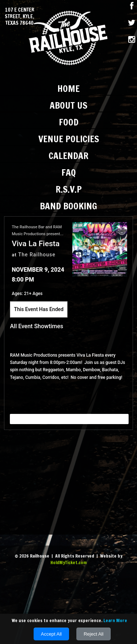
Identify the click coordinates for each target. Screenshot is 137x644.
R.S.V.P (69, 189)
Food (69, 122)
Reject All (94, 634)
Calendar (68, 156)
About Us (68, 105)
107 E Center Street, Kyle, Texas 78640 (20, 17)
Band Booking (68, 206)
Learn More (115, 620)
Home (68, 88)
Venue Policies (69, 139)
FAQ (69, 172)
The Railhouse (37, 255)
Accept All (51, 634)
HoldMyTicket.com (68, 562)
